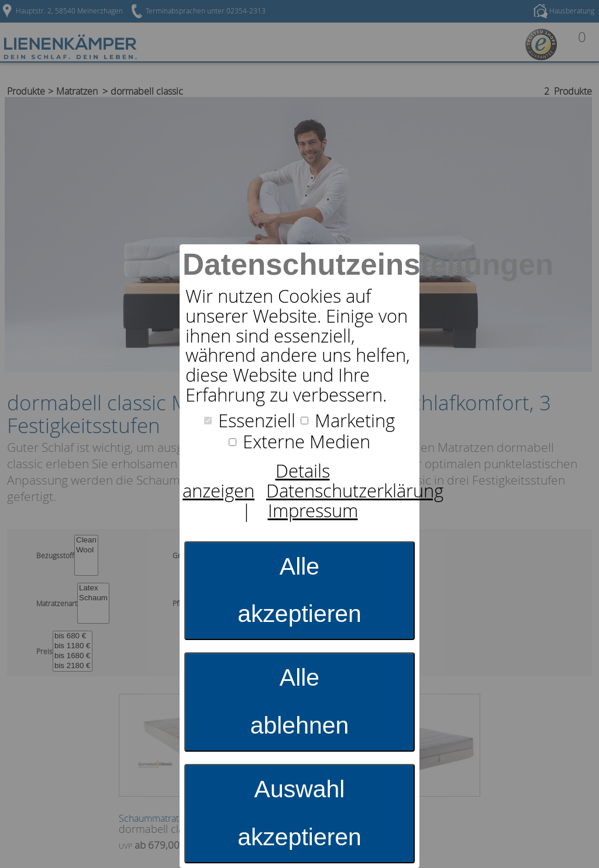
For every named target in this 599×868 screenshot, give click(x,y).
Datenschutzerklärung (355, 491)
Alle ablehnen (300, 701)
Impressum (313, 511)
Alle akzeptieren (299, 590)
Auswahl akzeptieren (299, 813)
